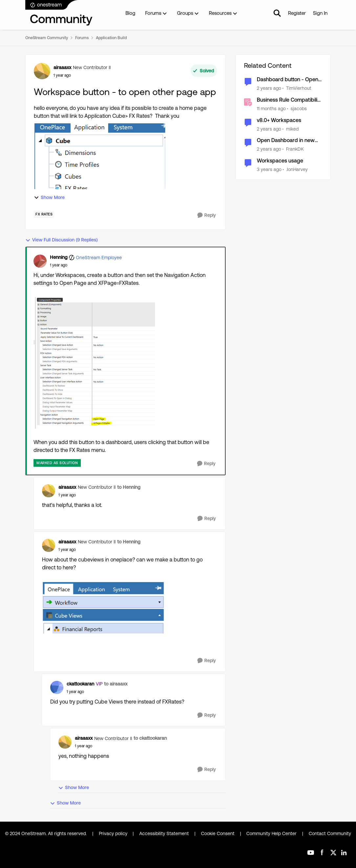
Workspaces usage (280, 161)
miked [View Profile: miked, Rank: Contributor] (292, 129)
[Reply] (207, 215)
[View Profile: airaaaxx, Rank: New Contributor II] (42, 71)
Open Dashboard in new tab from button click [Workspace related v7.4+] (288, 141)
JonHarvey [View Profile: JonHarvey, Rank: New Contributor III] (297, 169)
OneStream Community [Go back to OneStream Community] (47, 38)
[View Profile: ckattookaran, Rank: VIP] (57, 687)
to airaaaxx (116, 684)
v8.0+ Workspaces (279, 120)
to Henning (129, 487)
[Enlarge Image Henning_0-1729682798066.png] (94, 363)
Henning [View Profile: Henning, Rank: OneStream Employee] (59, 257)
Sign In (320, 13)
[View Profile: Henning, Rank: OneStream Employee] (40, 261)
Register (297, 13)
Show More (49, 198)
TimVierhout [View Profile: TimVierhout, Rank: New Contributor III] (299, 88)
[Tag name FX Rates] (44, 214)
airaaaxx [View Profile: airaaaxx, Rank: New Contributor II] (62, 67)
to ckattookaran (150, 738)
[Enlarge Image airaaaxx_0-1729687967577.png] (103, 608)
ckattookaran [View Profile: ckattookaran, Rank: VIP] (80, 684)
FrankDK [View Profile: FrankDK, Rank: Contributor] (295, 149)
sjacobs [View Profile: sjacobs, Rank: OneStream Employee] (299, 109)
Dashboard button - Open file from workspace (288, 80)
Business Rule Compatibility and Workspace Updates (289, 100)
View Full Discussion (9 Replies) (61, 240)
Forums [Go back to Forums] (82, 38)
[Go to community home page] (59, 13)
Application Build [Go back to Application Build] (111, 38)
